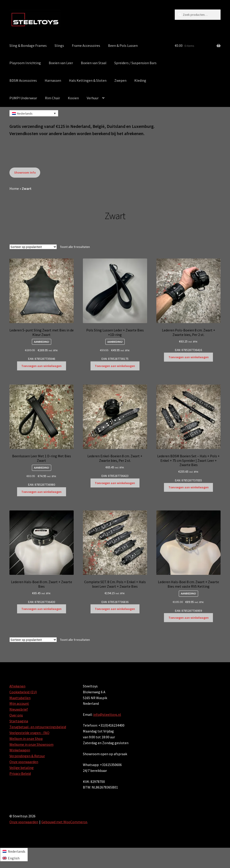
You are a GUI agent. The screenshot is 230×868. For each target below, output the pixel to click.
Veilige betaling (22, 768)
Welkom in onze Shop (26, 739)
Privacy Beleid (20, 773)
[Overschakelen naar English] (14, 858)
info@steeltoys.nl (107, 714)
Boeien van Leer (61, 63)
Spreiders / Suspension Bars (135, 63)
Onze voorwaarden (24, 762)
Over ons (16, 715)
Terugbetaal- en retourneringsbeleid (38, 727)
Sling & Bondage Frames (28, 45)
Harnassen (53, 80)
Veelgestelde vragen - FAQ (29, 733)
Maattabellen (20, 698)
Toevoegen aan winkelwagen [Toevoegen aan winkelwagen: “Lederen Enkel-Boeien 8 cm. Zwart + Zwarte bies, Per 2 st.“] (115, 483)
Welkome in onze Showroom (31, 744)
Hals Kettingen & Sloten (88, 80)
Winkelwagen (20, 750)
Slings (59, 45)
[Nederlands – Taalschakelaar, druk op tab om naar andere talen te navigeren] (34, 113)
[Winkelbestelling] (33, 247)
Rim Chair (52, 98)
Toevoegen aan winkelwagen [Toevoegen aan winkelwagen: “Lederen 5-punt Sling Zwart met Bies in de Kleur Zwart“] (41, 366)
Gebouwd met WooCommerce (64, 822)
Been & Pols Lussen (123, 45)
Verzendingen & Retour (27, 756)
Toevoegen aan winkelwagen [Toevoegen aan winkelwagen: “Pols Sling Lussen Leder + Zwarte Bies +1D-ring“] (115, 366)
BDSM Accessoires (23, 80)
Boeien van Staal (94, 63)
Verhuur (93, 98)
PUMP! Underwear (23, 98)
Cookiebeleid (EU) (23, 692)
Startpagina (19, 721)
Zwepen (120, 80)
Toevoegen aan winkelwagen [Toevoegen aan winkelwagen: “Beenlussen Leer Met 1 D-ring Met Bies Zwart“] (41, 492)
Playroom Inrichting (25, 63)
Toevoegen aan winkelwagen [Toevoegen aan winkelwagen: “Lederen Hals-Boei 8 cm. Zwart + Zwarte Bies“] (41, 609)
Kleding (140, 80)
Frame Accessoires (86, 45)
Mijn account (19, 703)
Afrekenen (17, 686)
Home (14, 188)
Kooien (73, 98)
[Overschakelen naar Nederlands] (14, 851)
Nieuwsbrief (19, 709)
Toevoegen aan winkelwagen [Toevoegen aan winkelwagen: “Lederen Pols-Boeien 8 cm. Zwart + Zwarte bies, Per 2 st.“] (189, 357)
